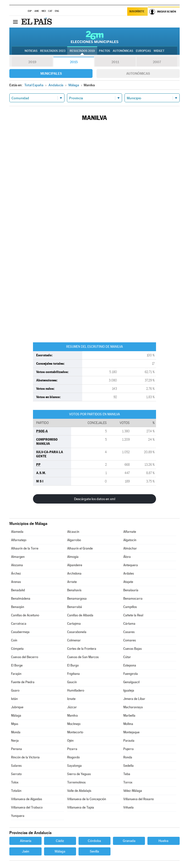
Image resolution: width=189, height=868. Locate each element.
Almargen (18, 557)
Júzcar (72, 707)
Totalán (16, 791)
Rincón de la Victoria (25, 757)
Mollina (128, 724)
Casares (129, 632)
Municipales (51, 73)
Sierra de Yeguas (79, 774)
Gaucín (72, 682)
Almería (26, 841)
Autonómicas (138, 73)
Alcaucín (73, 532)
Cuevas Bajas (133, 649)
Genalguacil (131, 682)
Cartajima (74, 624)
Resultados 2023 (53, 51)
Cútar (127, 657)
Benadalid (18, 590)
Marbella (129, 716)
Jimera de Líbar (134, 699)
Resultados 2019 (82, 51)
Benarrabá (75, 607)
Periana (16, 749)
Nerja (15, 741)
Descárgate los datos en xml (95, 499)
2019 (32, 62)
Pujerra (128, 749)
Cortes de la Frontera (82, 649)
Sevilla (94, 851)
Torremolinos (76, 782)
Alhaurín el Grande (80, 548)
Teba (127, 774)
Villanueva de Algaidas (27, 799)
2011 (115, 62)
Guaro (15, 690)
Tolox (15, 782)
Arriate (72, 582)
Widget (159, 51)
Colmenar (74, 640)
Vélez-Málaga (133, 791)
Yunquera (18, 816)
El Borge (17, 665)
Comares (130, 640)
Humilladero (76, 690)
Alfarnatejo (19, 540)
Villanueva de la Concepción (87, 799)
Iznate (71, 699)
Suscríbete (137, 11)
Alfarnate (130, 532)
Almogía (73, 557)
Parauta (129, 741)
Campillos (130, 607)
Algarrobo (74, 540)
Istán (14, 699)
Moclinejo (74, 724)
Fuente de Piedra (23, 682)
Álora (127, 557)
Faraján (16, 674)
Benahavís (74, 590)
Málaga (16, 716)
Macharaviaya (133, 707)
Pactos (104, 51)
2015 (74, 62)
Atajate (128, 582)
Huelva (163, 841)
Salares (16, 766)
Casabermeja (20, 632)
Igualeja (129, 690)
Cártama (129, 624)
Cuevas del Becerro (25, 657)
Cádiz (60, 841)
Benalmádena (21, 599)
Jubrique (17, 707)
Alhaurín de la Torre (25, 548)
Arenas (16, 582)
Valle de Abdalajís (79, 791)
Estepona (130, 665)
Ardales (129, 573)
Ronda (128, 757)
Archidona (74, 573)
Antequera (131, 565)
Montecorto (75, 732)
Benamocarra (133, 599)
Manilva (72, 716)
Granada (129, 841)
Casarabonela (77, 632)
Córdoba (94, 841)
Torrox (128, 782)
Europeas (143, 51)
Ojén (70, 741)
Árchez (16, 573)
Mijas (15, 724)
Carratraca (19, 624)
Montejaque (131, 732)
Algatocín (130, 540)
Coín (14, 640)
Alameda (17, 532)
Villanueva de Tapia (81, 807)
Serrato (16, 774)
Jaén (26, 851)
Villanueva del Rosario (139, 799)
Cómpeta (17, 649)
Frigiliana (73, 674)
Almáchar (130, 548)
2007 (157, 62)
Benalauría (131, 590)
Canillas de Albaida (80, 615)
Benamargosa (77, 599)
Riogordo (73, 757)
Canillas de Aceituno (25, 615)
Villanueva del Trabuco (27, 807)
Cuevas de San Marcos (83, 657)
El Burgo (73, 665)
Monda (16, 732)
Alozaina (17, 565)
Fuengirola (131, 674)
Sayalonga (74, 766)
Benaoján (18, 607)
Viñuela (128, 807)
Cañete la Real (133, 615)
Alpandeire (75, 565)
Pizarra (72, 749)
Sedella (128, 766)
